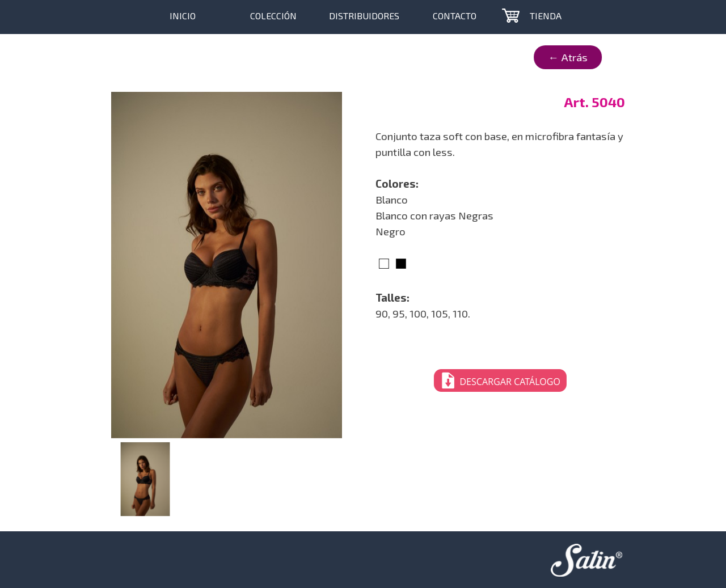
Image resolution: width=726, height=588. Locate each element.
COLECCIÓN (273, 16)
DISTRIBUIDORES (364, 16)
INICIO (183, 16)
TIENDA (546, 16)
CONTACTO (455, 16)
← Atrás (533, 57)
